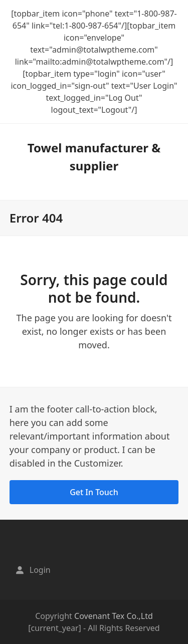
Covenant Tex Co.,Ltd (114, 616)
